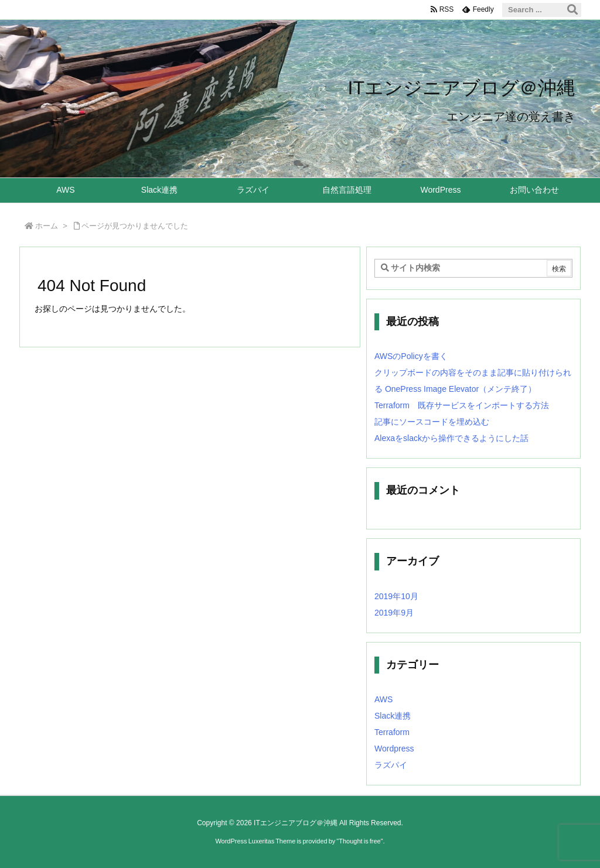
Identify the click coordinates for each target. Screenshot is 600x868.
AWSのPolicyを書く (411, 356)
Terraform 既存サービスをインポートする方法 (462, 405)
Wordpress (394, 749)
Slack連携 (393, 716)
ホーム (47, 226)
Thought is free (359, 841)
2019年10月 (396, 596)
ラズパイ (391, 765)
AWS (383, 699)
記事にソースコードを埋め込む (432, 422)
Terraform (392, 732)
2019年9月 (394, 613)
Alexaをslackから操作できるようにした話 (451, 438)
